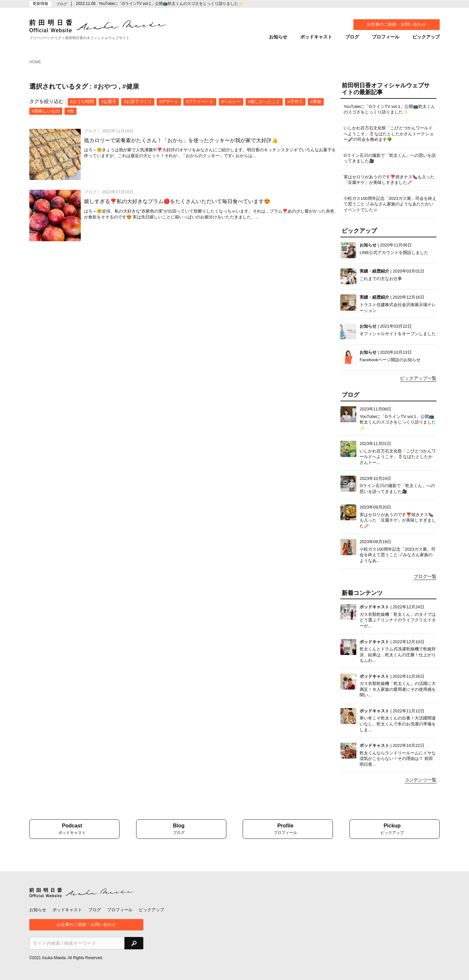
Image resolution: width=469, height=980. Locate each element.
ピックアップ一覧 (418, 378)
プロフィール (386, 37)
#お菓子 (109, 102)
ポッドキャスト (316, 37)
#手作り (295, 102)
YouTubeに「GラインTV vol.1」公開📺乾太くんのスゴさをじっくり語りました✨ (171, 4)
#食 (70, 111)
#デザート (169, 102)
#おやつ (105, 86)
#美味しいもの (46, 111)
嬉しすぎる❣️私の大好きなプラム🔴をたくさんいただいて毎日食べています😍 (177, 201)
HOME (35, 62)
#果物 (316, 102)
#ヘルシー (231, 102)
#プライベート (200, 102)
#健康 (131, 86)
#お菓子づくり (138, 102)
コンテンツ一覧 (420, 780)
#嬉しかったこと (264, 102)
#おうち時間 (82, 102)
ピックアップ (426, 37)
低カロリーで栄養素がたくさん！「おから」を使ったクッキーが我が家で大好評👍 (181, 140)
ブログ (352, 37)
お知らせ (278, 37)
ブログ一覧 (425, 576)
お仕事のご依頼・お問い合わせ (396, 24)
